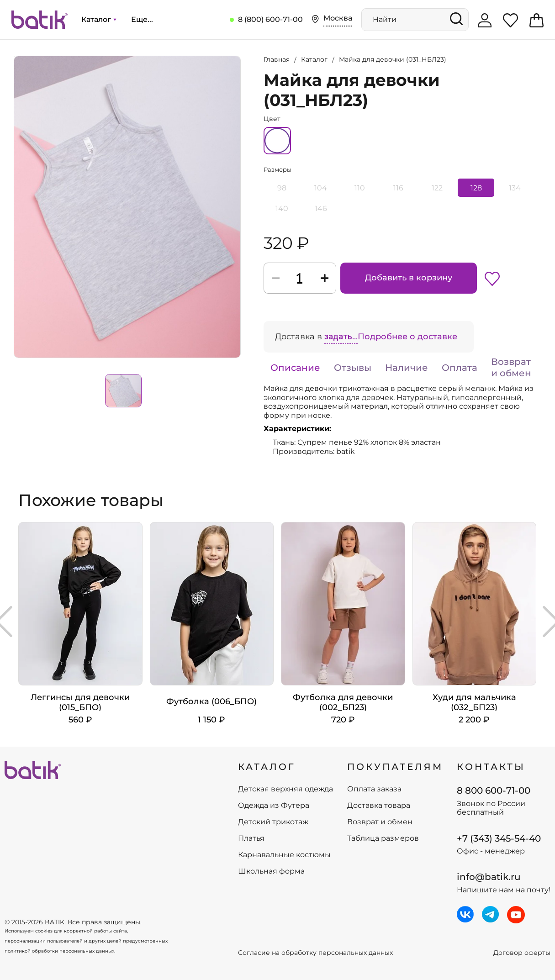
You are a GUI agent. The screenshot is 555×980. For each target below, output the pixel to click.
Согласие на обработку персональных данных (315, 953)
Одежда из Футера (274, 806)
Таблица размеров (383, 838)
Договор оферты (522, 953)
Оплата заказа (374, 789)
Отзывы (353, 368)
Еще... (142, 19)
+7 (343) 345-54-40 (499, 838)
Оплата (460, 368)
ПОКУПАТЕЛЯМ (395, 767)
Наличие (407, 368)
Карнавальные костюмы (284, 855)
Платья (251, 838)
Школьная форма (271, 871)
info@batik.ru (489, 877)
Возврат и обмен (511, 367)
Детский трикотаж (273, 822)
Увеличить (14, 56)
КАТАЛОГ (267, 767)
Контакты (491, 767)
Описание (295, 368)
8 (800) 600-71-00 (270, 19)
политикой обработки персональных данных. (60, 951)
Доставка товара (379, 806)
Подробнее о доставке (407, 337)
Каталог (99, 19)
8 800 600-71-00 (494, 790)
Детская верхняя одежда (285, 789)
